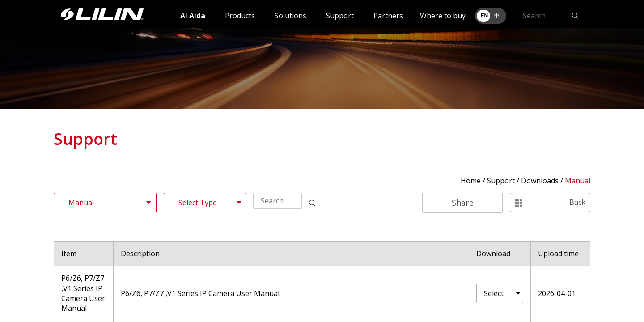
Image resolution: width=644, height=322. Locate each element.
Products (240, 16)
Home (471, 181)
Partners (388, 16)
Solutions (290, 16)
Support (340, 16)
